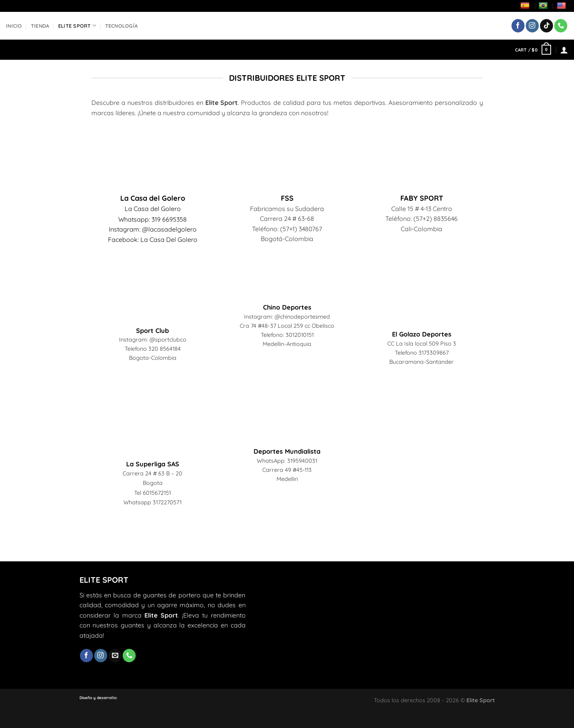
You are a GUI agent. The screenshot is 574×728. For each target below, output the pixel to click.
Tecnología (122, 26)
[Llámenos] (561, 26)
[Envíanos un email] (115, 656)
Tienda (40, 26)
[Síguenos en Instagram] (532, 26)
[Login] (564, 50)
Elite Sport (77, 26)
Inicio (14, 26)
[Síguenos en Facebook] (518, 26)
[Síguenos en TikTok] (547, 26)
